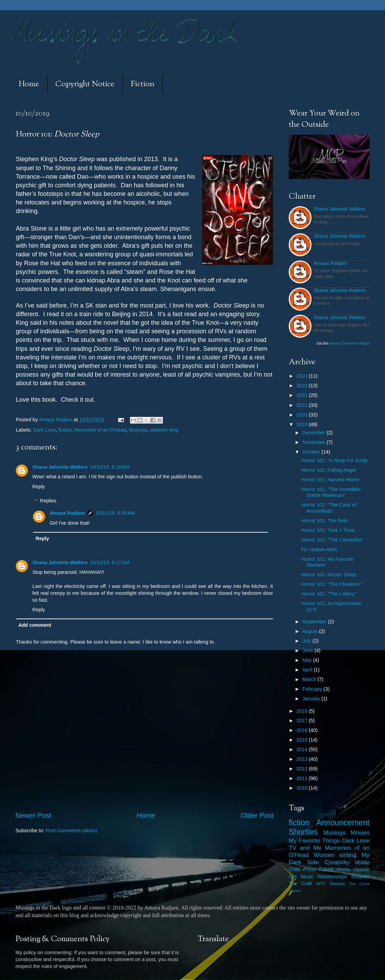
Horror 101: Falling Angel (328, 470)
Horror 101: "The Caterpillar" (332, 540)
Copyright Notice (85, 84)
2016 (302, 730)
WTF (321, 884)
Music (307, 877)
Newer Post (33, 815)
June (309, 650)
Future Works (335, 869)
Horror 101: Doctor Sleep (329, 575)
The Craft (300, 883)
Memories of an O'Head (100, 430)
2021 (302, 405)
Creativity (337, 862)
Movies (360, 833)
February (313, 689)
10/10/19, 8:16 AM (109, 467)
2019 (302, 424)
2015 (302, 740)
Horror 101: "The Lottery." (329, 594)
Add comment (35, 625)
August (311, 631)
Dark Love (44, 430)
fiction (65, 430)
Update (362, 869)
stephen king (164, 430)
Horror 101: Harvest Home (330, 480)
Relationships (332, 877)
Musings (138, 430)
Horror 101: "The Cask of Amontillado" (328, 508)
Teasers (337, 884)
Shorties (303, 832)
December (315, 433)
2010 (302, 788)
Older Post (257, 815)
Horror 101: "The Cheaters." (332, 584)
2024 (302, 376)
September (315, 622)
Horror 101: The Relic (325, 521)
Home (29, 84)
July (308, 641)
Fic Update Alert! (319, 549)
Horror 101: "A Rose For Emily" (335, 460)
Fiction (142, 84)
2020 (302, 415)
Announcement (343, 823)
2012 (302, 769)
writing (348, 855)
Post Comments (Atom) (71, 831)
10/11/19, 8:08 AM (115, 513)
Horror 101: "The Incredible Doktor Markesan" (331, 492)
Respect (360, 877)
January (312, 699)
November (315, 442)
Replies (48, 501)
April (308, 670)
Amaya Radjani (67, 513)
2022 (302, 395)
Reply (39, 487)
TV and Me (305, 848)
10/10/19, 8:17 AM (109, 563)
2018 (302, 711)
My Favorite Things (314, 840)
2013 (302, 759)
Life (293, 877)
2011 (302, 778)
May (308, 660)
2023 (302, 386)
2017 (302, 721)
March (310, 679)
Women (324, 855)
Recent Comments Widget (349, 343)
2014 (302, 749)
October (312, 452)
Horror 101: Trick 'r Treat (328, 530)
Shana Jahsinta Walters (60, 467)
